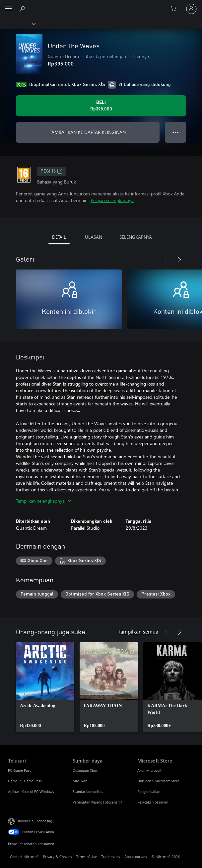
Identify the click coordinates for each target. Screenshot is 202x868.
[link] (45, 687)
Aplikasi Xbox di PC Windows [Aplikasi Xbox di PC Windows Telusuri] (31, 791)
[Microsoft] (101, 5)
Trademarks (111, 857)
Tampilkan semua (138, 631)
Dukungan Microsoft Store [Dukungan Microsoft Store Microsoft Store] (158, 781)
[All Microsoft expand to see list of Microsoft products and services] (8, 9)
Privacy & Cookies (58, 857)
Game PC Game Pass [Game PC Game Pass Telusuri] (25, 781)
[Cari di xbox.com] (23, 9)
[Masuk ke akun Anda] (191, 9)
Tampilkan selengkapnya (44, 501)
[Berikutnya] (179, 260)
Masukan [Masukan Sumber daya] (80, 781)
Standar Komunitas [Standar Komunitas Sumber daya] (88, 791)
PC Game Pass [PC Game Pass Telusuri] (20, 770)
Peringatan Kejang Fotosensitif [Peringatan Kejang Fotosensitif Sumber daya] (97, 802)
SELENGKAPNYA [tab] (136, 237)
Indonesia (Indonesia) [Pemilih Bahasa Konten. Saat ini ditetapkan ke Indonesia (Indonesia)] (35, 821)
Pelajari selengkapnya (112, 200)
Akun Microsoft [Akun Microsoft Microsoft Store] (149, 770)
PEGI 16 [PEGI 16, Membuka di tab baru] (51, 171)
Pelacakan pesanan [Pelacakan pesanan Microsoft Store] (153, 802)
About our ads (136, 857)
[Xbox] (17, 23)
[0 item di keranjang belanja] (175, 9)
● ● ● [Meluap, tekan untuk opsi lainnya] (176, 132)
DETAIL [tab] (59, 237)
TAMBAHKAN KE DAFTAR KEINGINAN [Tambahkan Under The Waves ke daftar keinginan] (88, 132)
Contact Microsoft (24, 857)
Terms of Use (87, 857)
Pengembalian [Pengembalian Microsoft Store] (149, 791)
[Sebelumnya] (166, 260)
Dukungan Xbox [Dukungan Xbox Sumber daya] (85, 770)
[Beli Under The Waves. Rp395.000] (101, 106)
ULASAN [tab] (94, 237)
